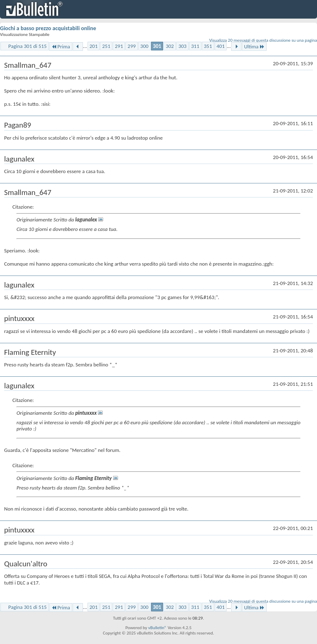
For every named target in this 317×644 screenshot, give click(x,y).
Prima (61, 46)
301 (157, 46)
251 (106, 46)
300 (144, 46)
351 (208, 46)
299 (132, 46)
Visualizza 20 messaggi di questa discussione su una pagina (263, 40)
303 (182, 46)
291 (119, 46)
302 (170, 46)
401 (221, 46)
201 (94, 46)
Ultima (254, 46)
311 (195, 46)
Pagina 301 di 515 (27, 46)
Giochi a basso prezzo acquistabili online (48, 28)
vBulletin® (157, 628)
